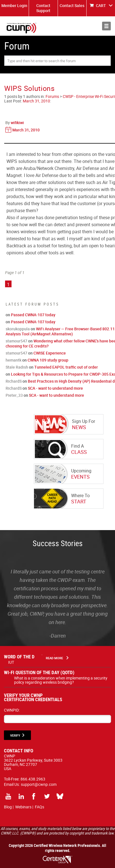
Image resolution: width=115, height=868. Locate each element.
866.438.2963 (33, 779)
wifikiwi (17, 123)
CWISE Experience (50, 353)
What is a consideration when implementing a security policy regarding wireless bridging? (61, 680)
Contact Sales (72, 5)
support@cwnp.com (39, 784)
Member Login (14, 5)
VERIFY (15, 735)
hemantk (13, 360)
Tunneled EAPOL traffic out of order (66, 367)
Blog (8, 807)
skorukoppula (18, 329)
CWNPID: (12, 710)
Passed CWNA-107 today (33, 315)
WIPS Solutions (30, 88)
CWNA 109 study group (48, 360)
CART (101, 5)
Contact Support (43, 8)
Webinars (23, 807)
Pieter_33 (14, 395)
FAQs (40, 807)
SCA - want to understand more (55, 388)
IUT (11, 662)
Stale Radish (17, 367)
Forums (52, 96)
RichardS (14, 381)
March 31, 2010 (36, 101)
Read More (54, 658)
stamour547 (16, 341)
